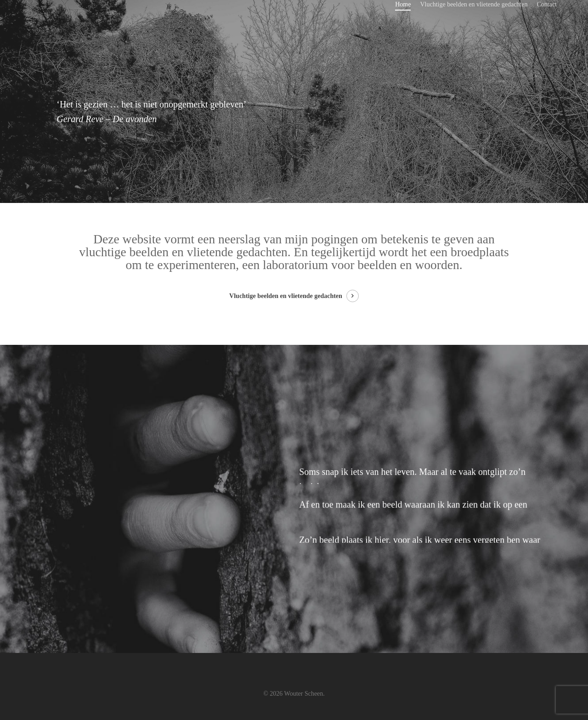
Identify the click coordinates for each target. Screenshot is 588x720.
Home (403, 4)
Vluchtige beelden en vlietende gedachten (474, 4)
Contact (547, 4)
